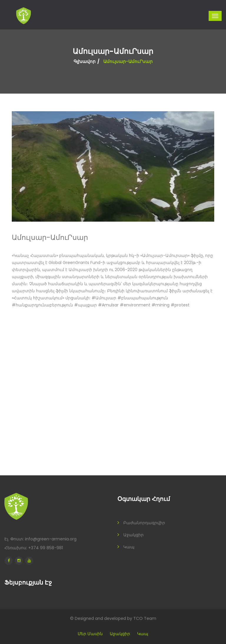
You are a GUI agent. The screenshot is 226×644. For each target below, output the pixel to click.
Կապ (129, 547)
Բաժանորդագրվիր (144, 523)
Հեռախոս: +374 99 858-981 (34, 548)
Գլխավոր (85, 62)
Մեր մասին (90, 634)
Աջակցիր (133, 535)
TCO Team (145, 618)
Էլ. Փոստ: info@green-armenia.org (40, 539)
